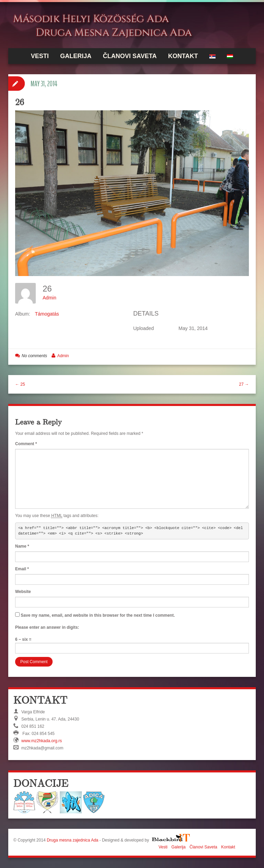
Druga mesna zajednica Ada (73, 840)
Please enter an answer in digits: (47, 627)
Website (23, 592)
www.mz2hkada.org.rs (42, 741)
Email (22, 569)
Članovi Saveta (130, 56)
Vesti (40, 56)
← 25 (20, 384)
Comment (26, 444)
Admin (49, 298)
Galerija (76, 56)
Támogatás (47, 314)
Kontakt (183, 56)
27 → (244, 384)
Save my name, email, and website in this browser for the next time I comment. (98, 615)
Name (22, 546)
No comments (34, 356)
